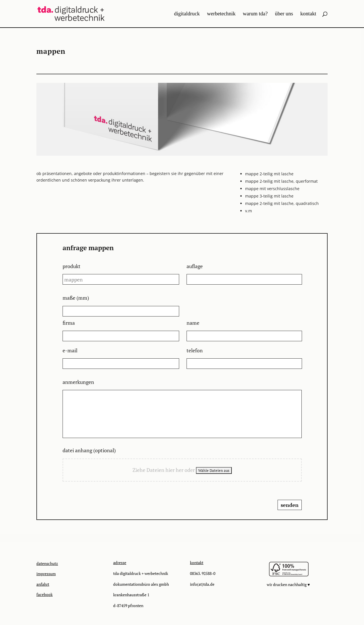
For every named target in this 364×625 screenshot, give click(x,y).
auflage (195, 266)
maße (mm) (76, 298)
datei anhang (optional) (89, 450)
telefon (195, 350)
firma (69, 323)
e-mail (70, 350)
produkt (72, 266)
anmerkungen (78, 382)
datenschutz (47, 563)
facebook (45, 594)
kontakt (308, 14)
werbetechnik (221, 14)
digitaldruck (187, 14)
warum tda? (255, 14)
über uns (284, 14)
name (193, 323)
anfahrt (43, 584)
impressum (46, 574)
